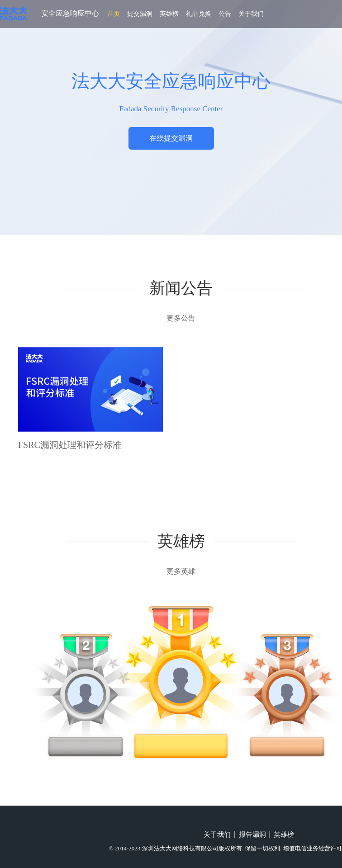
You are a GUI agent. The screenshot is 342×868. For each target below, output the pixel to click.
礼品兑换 (199, 14)
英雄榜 (169, 14)
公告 (225, 14)
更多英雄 (181, 571)
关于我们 (251, 14)
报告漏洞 (252, 835)
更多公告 (181, 318)
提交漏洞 (140, 14)
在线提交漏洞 (171, 138)
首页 (114, 14)
